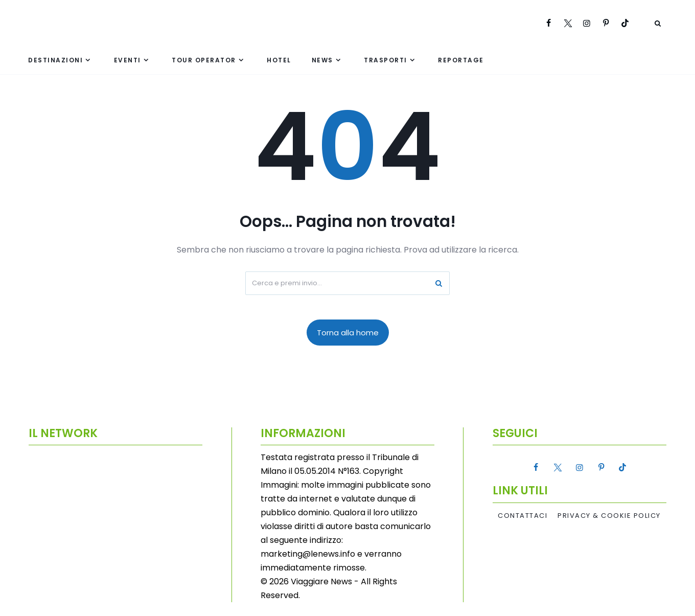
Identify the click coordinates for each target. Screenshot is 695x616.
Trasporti (386, 60)
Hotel (279, 60)
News (322, 60)
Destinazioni (55, 60)
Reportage (461, 60)
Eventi (128, 60)
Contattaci (523, 516)
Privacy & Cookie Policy (609, 516)
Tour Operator (204, 60)
